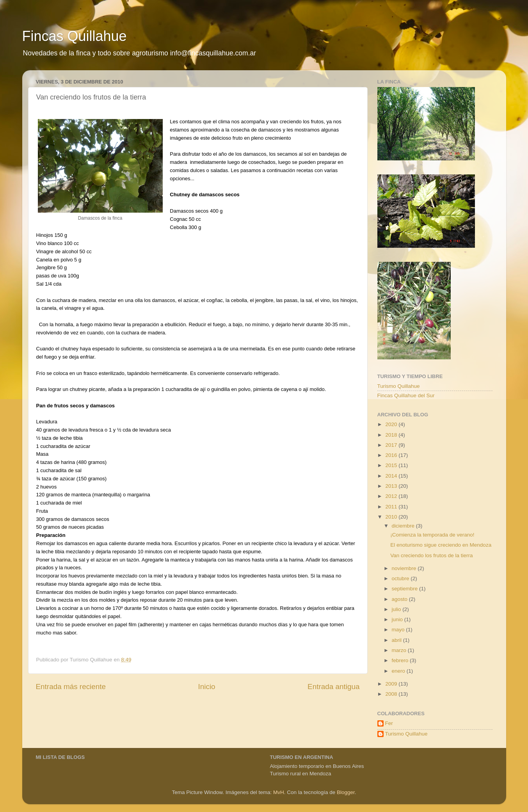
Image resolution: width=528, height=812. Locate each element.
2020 (392, 424)
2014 (392, 476)
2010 (392, 517)
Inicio (207, 687)
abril (397, 640)
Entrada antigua (333, 687)
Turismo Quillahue (399, 386)
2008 (392, 694)
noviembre (405, 568)
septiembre (406, 589)
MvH (279, 792)
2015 (392, 465)
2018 (392, 435)
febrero (401, 660)
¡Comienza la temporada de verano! (432, 535)
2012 (392, 496)
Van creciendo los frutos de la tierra (431, 555)
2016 (392, 455)
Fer (389, 723)
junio (398, 619)
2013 (392, 486)
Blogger (346, 792)
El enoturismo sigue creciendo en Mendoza (441, 545)
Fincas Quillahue (75, 36)
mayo (399, 630)
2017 (392, 445)
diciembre (404, 526)
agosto (400, 599)
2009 (392, 684)
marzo (400, 650)
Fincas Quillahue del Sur (406, 395)
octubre (401, 578)
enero (399, 671)
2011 (392, 507)
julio (397, 609)
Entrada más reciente (71, 687)
